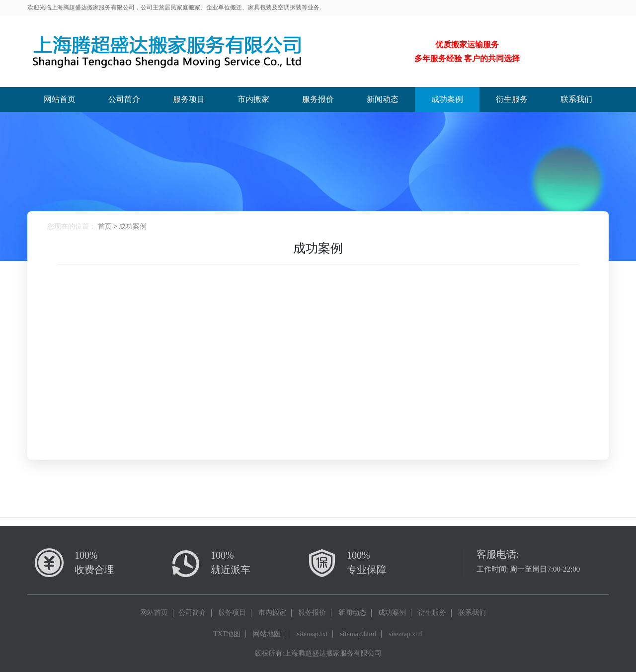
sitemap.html (358, 634)
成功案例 (447, 99)
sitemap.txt (313, 634)
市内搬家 (253, 99)
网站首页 (60, 99)
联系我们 (576, 99)
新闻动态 (383, 99)
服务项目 (189, 99)
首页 (105, 226)
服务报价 (318, 99)
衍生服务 (512, 99)
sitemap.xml (406, 634)
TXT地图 (227, 634)
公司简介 (124, 99)
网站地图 (267, 634)
